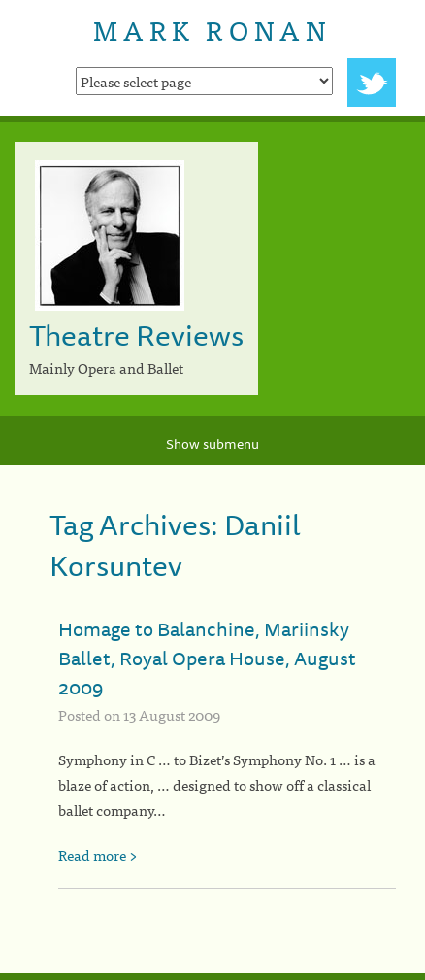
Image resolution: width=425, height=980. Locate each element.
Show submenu (212, 444)
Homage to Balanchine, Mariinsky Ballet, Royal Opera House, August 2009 (207, 658)
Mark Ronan (212, 29)
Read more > (98, 854)
